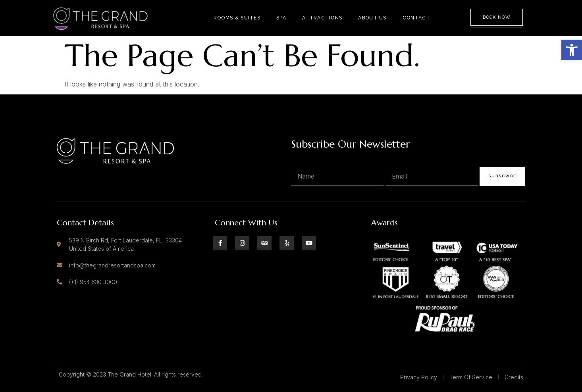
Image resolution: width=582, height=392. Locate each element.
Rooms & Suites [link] (237, 18)
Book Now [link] (496, 17)
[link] (572, 50)
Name (300, 159)
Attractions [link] (322, 18)
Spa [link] (281, 18)
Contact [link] (416, 18)
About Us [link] (372, 18)
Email (394, 159)
